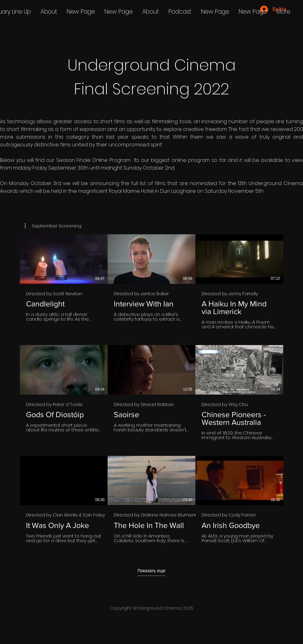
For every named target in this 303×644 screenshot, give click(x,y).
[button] (53, 226)
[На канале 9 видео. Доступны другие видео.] (151, 393)
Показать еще (151, 571)
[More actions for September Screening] (53, 226)
